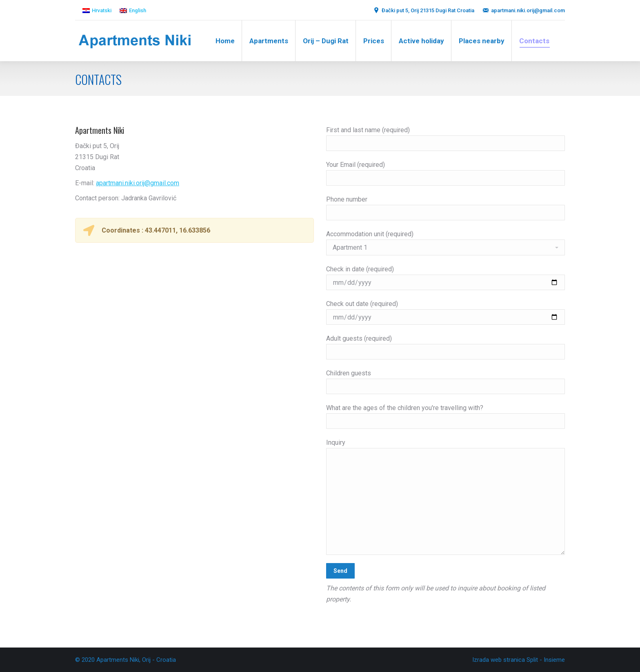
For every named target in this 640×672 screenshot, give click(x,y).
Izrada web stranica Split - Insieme (519, 660)
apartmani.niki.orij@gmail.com (138, 183)
